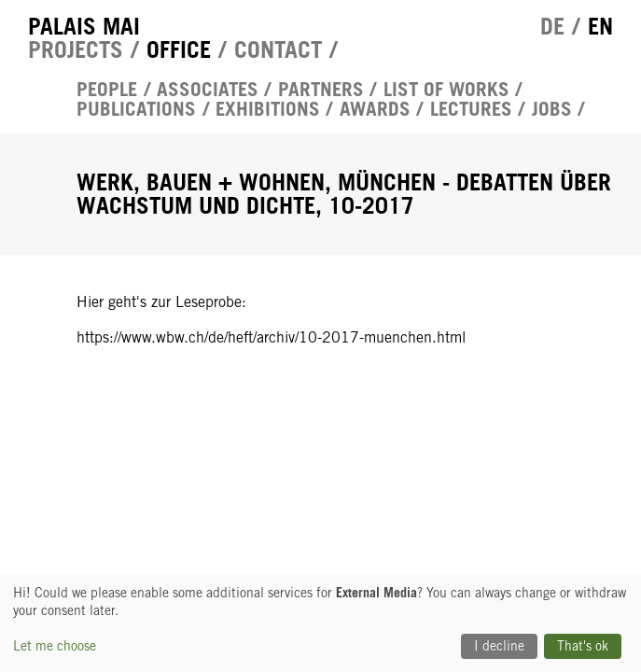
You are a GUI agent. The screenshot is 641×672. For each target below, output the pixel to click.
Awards (375, 110)
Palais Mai (84, 27)
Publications (136, 110)
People (107, 90)
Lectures (471, 110)
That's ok (583, 646)
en (600, 27)
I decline (499, 646)
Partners (321, 90)
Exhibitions (268, 110)
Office (179, 50)
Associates (208, 90)
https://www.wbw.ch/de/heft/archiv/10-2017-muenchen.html (271, 337)
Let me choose (55, 646)
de (552, 27)
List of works (446, 90)
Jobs (552, 110)
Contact (278, 50)
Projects (76, 50)
